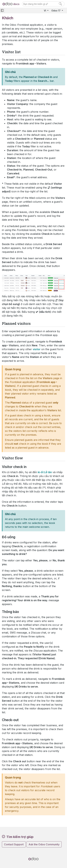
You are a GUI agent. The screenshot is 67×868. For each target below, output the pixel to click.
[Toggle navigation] (2, 11)
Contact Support (14, 844)
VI (45, 11)
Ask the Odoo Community (44, 844)
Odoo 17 (56, 11)
